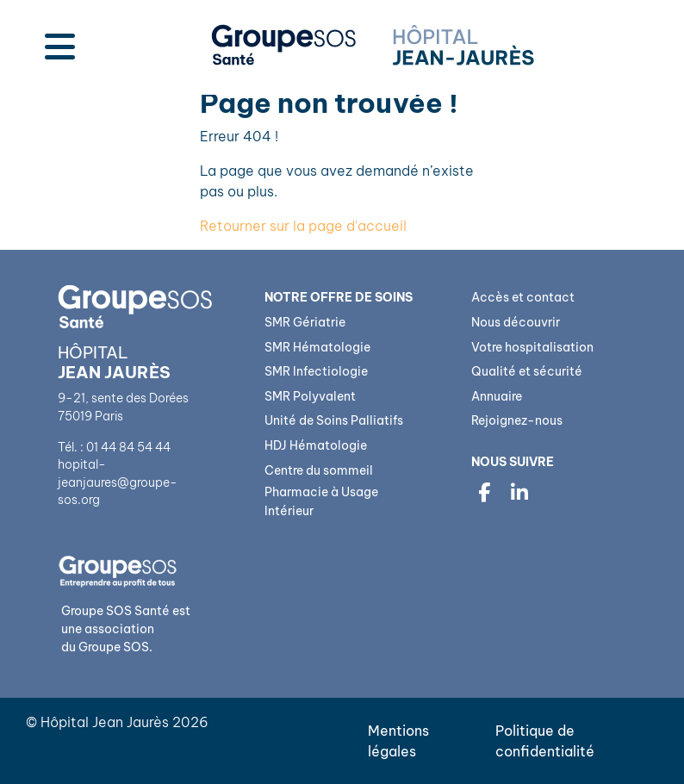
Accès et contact (523, 297)
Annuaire (497, 396)
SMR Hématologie (317, 347)
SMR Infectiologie (316, 371)
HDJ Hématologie (316, 445)
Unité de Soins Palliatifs (334, 420)
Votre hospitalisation (532, 347)
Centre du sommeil (319, 470)
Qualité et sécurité (527, 371)
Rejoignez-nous (517, 420)
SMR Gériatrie (305, 322)
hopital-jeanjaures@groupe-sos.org (118, 482)
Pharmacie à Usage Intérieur (321, 501)
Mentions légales (398, 741)
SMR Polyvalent (310, 396)
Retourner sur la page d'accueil (303, 226)
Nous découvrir (516, 322)
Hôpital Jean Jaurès (105, 722)
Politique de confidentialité (545, 741)
